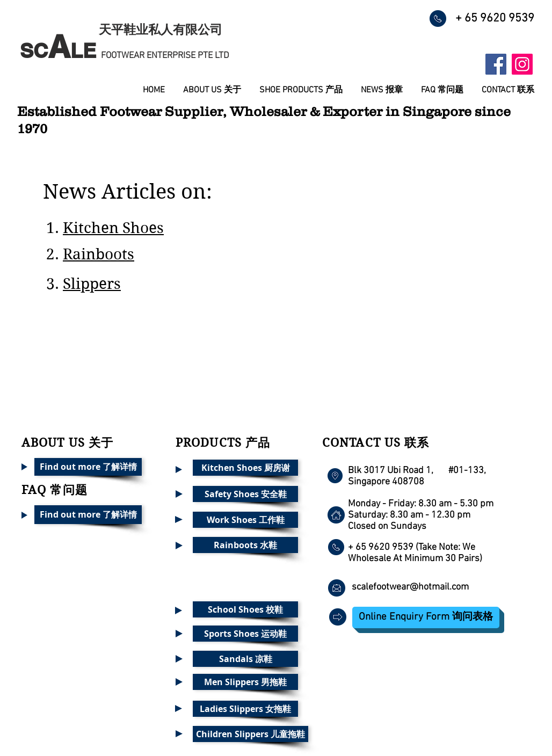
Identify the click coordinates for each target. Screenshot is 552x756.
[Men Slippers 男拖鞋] (245, 682)
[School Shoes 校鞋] (245, 609)
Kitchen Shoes (113, 228)
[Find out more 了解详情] (88, 467)
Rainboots (99, 254)
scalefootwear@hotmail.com (410, 587)
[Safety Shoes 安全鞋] (245, 494)
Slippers (92, 284)
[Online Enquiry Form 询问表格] (426, 617)
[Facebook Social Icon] (496, 64)
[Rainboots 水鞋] (245, 545)
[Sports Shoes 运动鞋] (245, 634)
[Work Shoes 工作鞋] (245, 520)
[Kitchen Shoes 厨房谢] (245, 468)
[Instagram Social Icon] (522, 64)
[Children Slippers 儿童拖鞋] (250, 734)
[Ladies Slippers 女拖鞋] (245, 709)
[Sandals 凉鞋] (245, 659)
